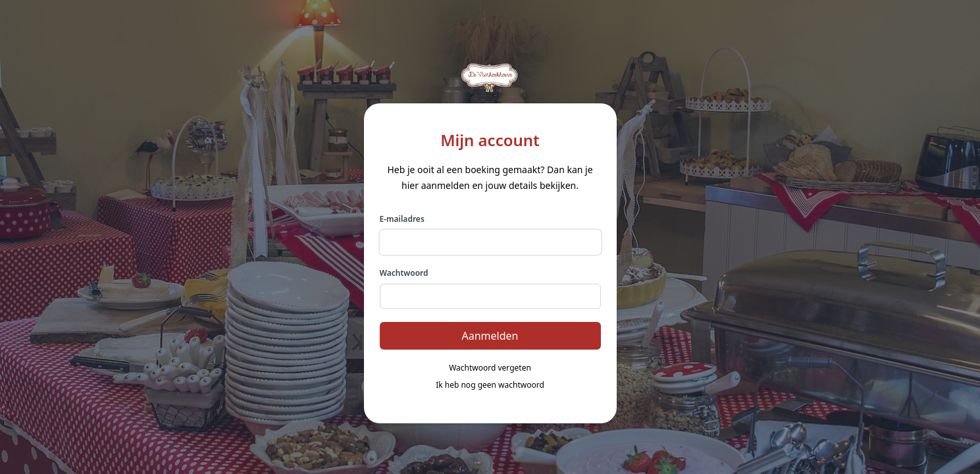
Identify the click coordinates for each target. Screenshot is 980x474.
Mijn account (490, 140)
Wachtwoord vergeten (490, 368)
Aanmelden (490, 336)
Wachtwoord (404, 273)
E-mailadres (402, 219)
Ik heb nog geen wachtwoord (490, 385)
